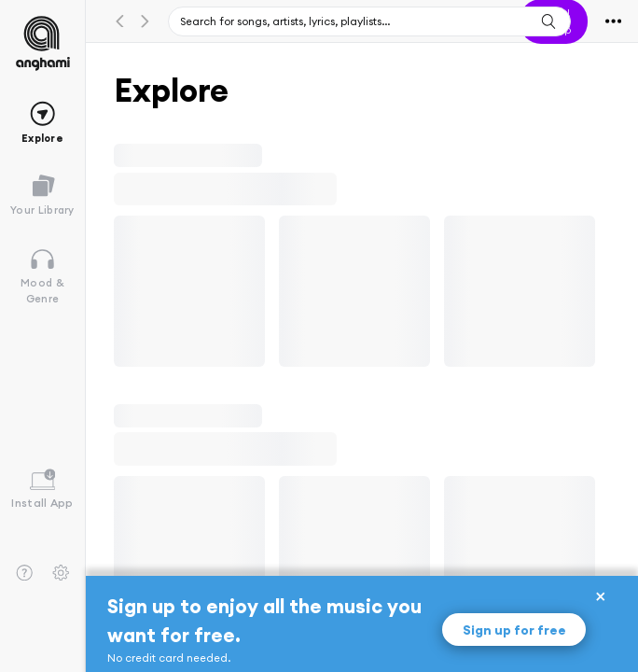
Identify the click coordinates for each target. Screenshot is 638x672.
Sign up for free (514, 630)
